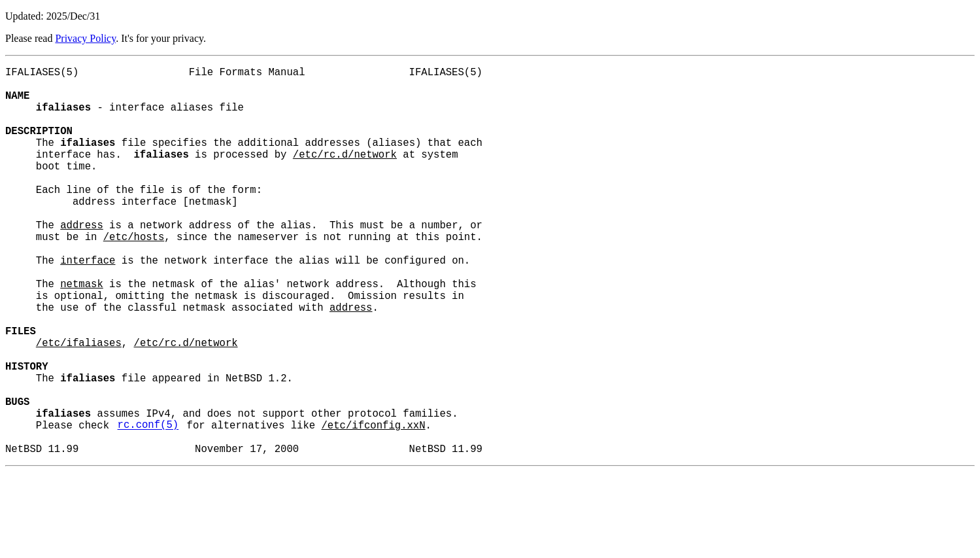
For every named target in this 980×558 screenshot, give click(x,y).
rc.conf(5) (148, 506)
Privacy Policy (85, 38)
